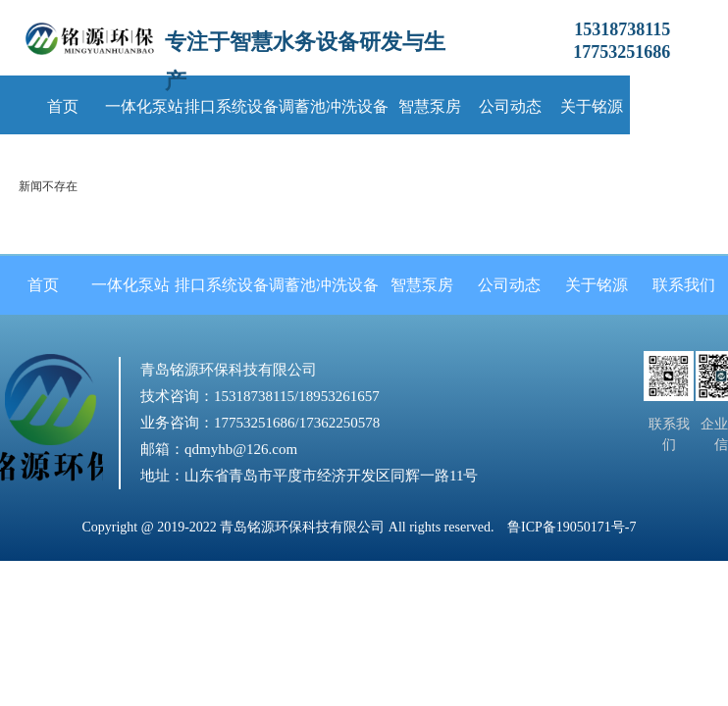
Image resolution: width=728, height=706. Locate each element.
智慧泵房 (430, 106)
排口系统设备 (232, 106)
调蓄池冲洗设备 (334, 106)
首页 (63, 106)
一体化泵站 (144, 106)
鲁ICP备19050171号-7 (572, 527)
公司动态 (510, 106)
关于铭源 (592, 106)
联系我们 (673, 106)
